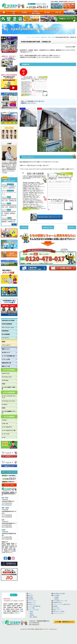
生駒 (3, 520)
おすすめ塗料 (56, 595)
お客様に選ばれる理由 (36, 12)
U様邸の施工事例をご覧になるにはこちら (47, 217)
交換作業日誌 (5, 331)
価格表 (3, 342)
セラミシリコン (6, 373)
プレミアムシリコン (7, 377)
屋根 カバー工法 (6, 366)
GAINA (3, 384)
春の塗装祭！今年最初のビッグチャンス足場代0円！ (9, 187)
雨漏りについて (6, 349)
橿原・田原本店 (33, 617)
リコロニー (5, 420)
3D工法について (6, 352)
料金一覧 (58, 12)
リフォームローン (6, 345)
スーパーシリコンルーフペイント (9, 193)
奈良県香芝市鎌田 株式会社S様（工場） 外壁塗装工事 (9, 200)
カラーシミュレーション (8, 327)
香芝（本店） (5, 498)
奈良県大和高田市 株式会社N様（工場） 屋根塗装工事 (9, 206)
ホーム (30, 594)
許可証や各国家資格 (7, 324)
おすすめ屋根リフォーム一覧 (60, 601)
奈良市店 (32, 615)
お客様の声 (31, 599)
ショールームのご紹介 (70, 12)
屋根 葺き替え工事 (6, 363)
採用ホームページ (57, 610)
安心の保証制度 (6, 334)
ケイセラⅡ (5, 404)
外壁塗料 (57, 597)
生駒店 (31, 613)
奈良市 (4, 530)
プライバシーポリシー (58, 613)
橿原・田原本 (5, 508)
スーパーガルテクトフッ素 (9, 430)
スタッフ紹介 (56, 608)
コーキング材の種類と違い (9, 356)
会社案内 (24, 12)
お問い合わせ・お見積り (59, 612)
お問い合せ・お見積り (9, 485)
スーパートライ (6, 434)
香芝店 (31, 612)
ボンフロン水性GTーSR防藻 (8, 388)
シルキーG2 (5, 423)
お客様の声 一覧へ (48, 227)
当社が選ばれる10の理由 (8, 320)
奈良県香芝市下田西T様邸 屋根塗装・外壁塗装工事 (9, 221)
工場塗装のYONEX (57, 603)
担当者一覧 (13, 12)
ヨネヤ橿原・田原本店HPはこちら (64, 622)
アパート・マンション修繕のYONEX (62, 604)
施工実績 (47, 12)
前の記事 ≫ (72, 227)
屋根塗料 (57, 599)
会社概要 (55, 606)
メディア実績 (31, 608)
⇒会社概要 (4, 173)
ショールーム (5, 338)
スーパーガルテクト (7, 427)
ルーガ (3, 437)
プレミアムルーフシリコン (8, 401)
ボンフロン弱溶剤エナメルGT (9, 412)
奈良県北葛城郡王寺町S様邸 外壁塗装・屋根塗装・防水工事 (9, 213)
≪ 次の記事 (24, 227)
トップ (4, 12)
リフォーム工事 (6, 359)
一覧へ (14, 224)
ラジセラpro (5, 380)
